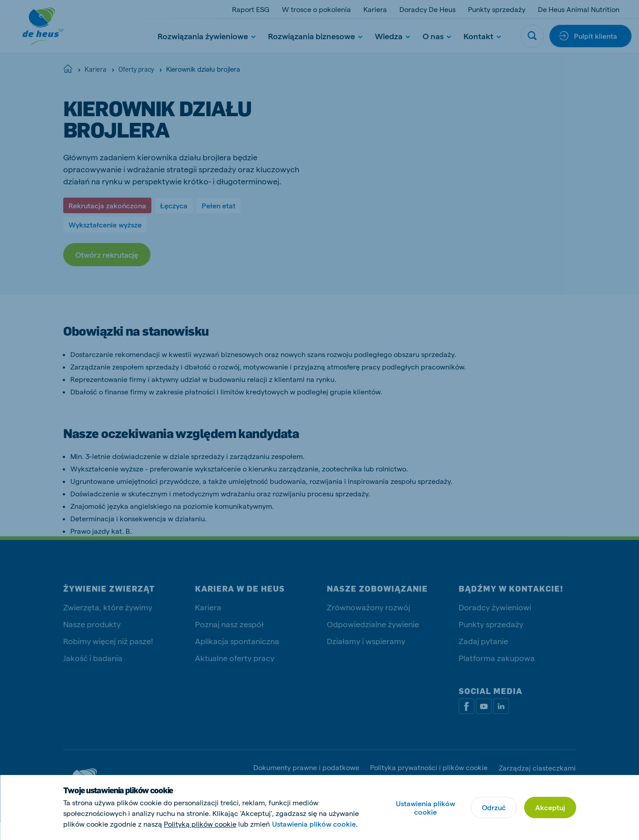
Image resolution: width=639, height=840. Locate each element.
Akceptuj (550, 807)
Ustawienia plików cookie (425, 808)
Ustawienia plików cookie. (315, 824)
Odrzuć (494, 807)
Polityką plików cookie (200, 824)
